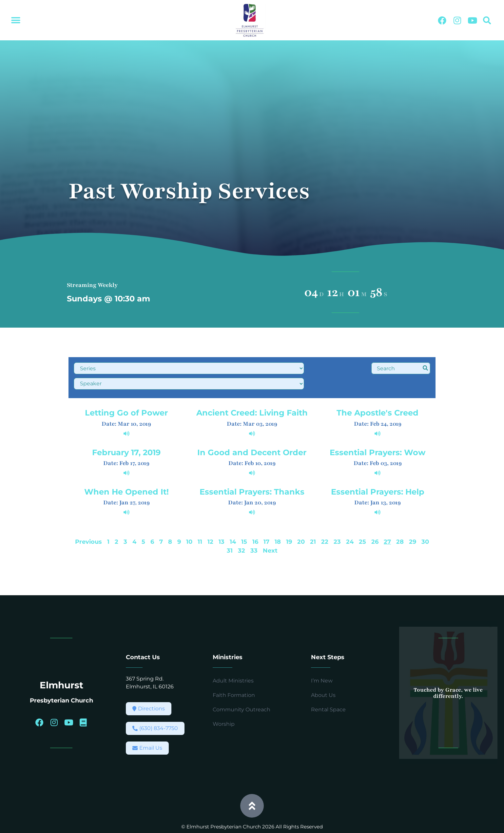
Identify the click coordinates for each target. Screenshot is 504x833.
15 (244, 523)
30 (425, 523)
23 (337, 523)
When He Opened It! (126, 473)
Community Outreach (242, 691)
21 (313, 523)
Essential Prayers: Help (378, 473)
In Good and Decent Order (252, 433)
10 (189, 523)
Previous (88, 523)
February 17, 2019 (126, 433)
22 (325, 523)
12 (210, 523)
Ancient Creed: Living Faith (252, 394)
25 (362, 523)
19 (289, 523)
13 (222, 523)
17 (266, 523)
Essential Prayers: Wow (378, 433)
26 (375, 523)
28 (400, 523)
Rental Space (328, 691)
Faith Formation (234, 676)
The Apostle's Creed (378, 394)
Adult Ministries (233, 662)
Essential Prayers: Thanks (252, 473)
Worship (224, 705)
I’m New (322, 662)
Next (270, 532)
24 (350, 523)
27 (387, 523)
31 (230, 532)
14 (233, 523)
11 (200, 523)
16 (255, 523)
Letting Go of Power (126, 394)
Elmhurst (61, 666)
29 (413, 523)
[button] (16, 20)
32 (242, 532)
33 (254, 532)
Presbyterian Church (61, 681)
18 (278, 523)
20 (301, 523)
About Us (323, 676)
